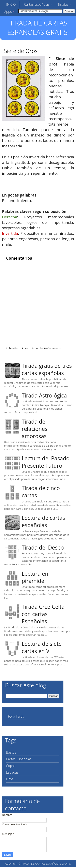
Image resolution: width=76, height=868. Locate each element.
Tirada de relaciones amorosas (35, 429)
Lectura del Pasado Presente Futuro (46, 462)
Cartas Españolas (19, 759)
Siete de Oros (21, 51)
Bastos (11, 752)
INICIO (11, 4)
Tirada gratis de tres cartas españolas (47, 369)
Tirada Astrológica (44, 395)
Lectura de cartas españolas (43, 521)
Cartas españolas (37, 4)
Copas (11, 766)
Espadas (12, 772)
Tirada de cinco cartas (41, 492)
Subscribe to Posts (17, 348)
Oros (10, 779)
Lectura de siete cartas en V (42, 647)
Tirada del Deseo (43, 548)
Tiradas (63, 4)
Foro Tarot (16, 716)
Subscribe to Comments (46, 348)
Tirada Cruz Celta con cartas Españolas (43, 614)
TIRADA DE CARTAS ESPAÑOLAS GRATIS (37, 27)
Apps (8, 12)
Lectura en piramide (35, 577)
